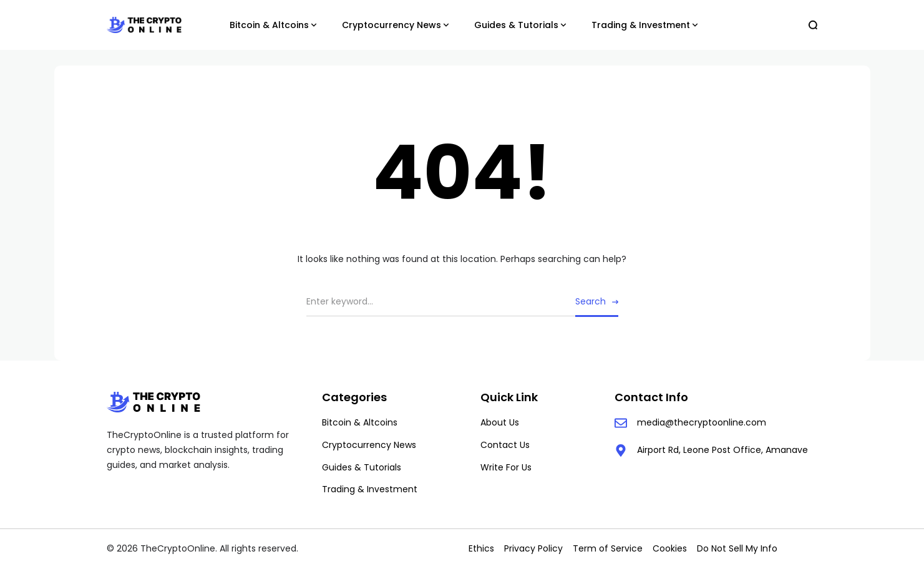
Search (591, 301)
